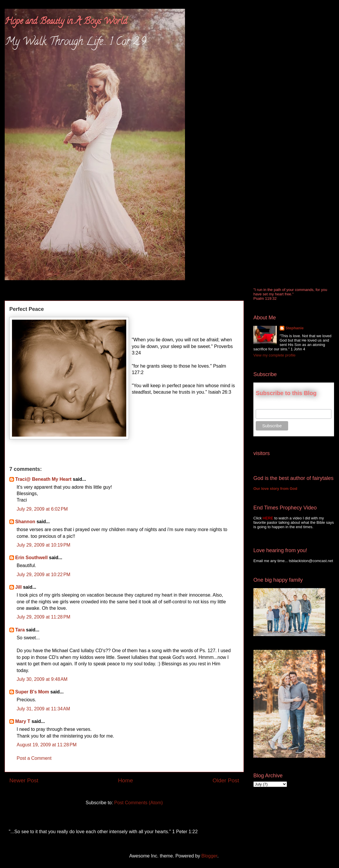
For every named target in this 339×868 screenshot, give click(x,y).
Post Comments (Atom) (139, 803)
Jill (18, 587)
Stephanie (295, 328)
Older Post (226, 780)
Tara (20, 630)
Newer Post (24, 780)
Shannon (25, 522)
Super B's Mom (32, 692)
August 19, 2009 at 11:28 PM (47, 745)
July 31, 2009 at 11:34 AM (43, 709)
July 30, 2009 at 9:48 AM (42, 679)
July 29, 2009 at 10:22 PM (44, 575)
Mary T (23, 721)
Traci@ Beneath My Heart (43, 479)
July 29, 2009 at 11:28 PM (44, 617)
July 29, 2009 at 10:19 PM (44, 545)
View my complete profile (274, 355)
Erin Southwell (31, 558)
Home (126, 780)
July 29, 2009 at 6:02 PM (42, 509)
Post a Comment (34, 758)
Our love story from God (275, 489)
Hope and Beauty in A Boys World (66, 22)
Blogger (209, 856)
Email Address (269, 406)
